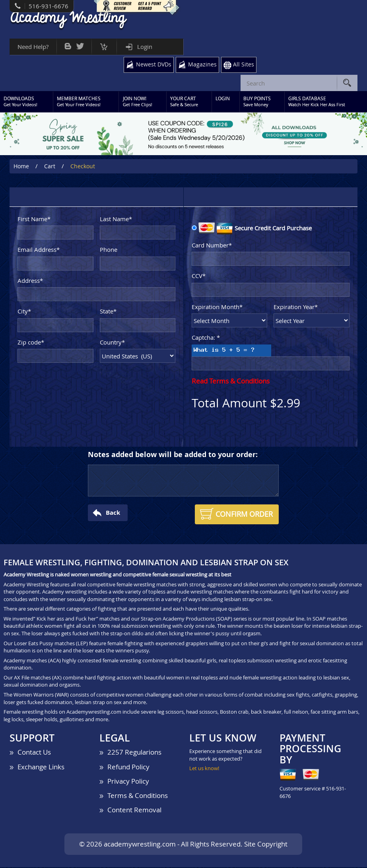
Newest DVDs (152, 64)
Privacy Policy (128, 782)
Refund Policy (128, 768)
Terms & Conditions (138, 796)
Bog (68, 44)
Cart (104, 45)
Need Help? (33, 47)
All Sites (243, 64)
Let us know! (204, 769)
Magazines (201, 64)
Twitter (80, 44)
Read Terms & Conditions (231, 382)
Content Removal (134, 811)
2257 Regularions (134, 753)
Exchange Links (41, 768)
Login (145, 47)
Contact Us (34, 753)
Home (21, 167)
